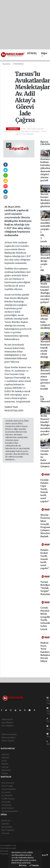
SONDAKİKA (18, 64)
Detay (23, 865)
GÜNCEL (32, 53)
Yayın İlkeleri (7, 723)
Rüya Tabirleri (8, 830)
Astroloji (5, 833)
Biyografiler (7, 827)
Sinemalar (6, 802)
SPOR (4, 761)
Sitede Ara (6, 821)
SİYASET (5, 758)
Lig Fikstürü (7, 795)
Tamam (34, 865)
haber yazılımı (7, 857)
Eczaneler (6, 792)
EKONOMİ (6, 770)
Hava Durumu (8, 783)
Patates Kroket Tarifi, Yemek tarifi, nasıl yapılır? (44, 559)
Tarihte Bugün (8, 799)
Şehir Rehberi (8, 808)
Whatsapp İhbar (9, 738)
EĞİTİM (5, 764)
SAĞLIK (5, 767)
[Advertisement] (25, 25)
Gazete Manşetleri (10, 811)
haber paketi (6, 859)
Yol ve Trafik (7, 786)
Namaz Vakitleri (9, 789)
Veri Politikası (8, 726)
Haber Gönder (8, 741)
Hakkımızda (7, 719)
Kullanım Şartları (9, 734)
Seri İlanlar (6, 805)
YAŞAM (5, 773)
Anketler (5, 824)
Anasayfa (7, 64)
